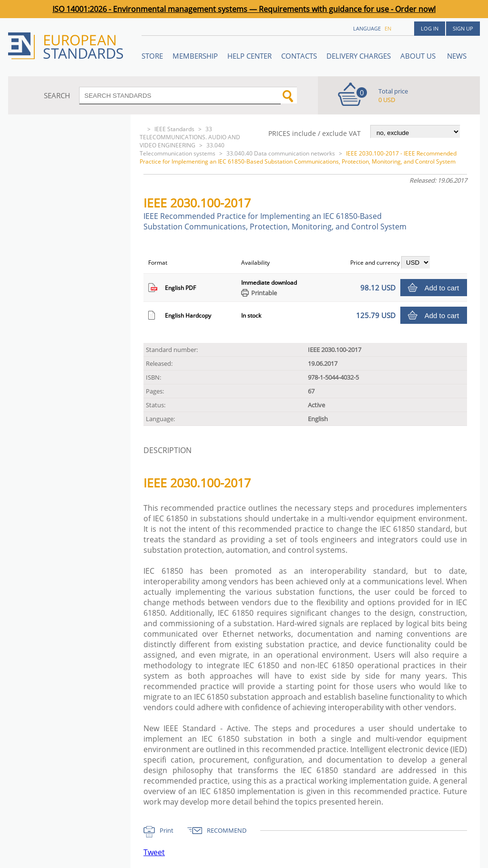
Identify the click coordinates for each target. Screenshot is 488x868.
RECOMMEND (227, 830)
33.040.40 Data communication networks (281, 153)
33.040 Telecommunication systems (182, 149)
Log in (430, 28)
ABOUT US (419, 56)
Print (167, 830)
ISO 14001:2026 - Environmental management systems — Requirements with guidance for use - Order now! (244, 9)
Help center (249, 56)
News (457, 56)
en (388, 28)
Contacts (299, 56)
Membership (195, 56)
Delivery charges (359, 56)
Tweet (154, 852)
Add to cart (442, 288)
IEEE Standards (174, 129)
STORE (152, 56)
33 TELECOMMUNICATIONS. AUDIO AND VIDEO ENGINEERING (190, 137)
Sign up (463, 28)
